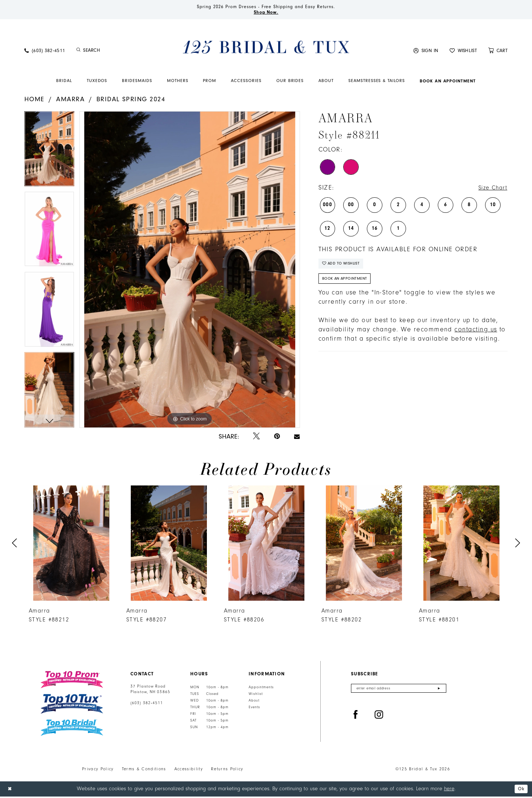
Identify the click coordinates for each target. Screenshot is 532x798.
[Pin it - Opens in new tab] (277, 438)
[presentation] (71, 545)
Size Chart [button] (491, 190)
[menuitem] (45, 52)
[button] (426, 52)
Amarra (70, 101)
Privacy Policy (98, 770)
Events (254, 709)
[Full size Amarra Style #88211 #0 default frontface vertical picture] (190, 271)
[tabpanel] (49, 153)
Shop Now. (266, 13)
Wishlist (256, 696)
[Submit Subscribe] (439, 691)
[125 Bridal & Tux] (266, 48)
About (254, 702)
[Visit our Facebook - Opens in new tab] (356, 718)
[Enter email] (399, 691)
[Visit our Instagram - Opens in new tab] (379, 718)
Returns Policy (227, 770)
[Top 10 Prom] (72, 681)
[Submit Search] (79, 52)
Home (35, 101)
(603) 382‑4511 (147, 705)
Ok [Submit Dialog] (520, 790)
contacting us (476, 335)
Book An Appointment (348, 284)
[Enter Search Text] (115, 52)
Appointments (261, 689)
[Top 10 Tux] (72, 705)
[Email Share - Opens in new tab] (297, 438)
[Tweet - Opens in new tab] (256, 438)
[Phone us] (45, 52)
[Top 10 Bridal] (72, 729)
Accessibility (189, 770)
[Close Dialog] (11, 790)
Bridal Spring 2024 (131, 101)
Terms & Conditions (144, 770)
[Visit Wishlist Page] (463, 52)
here (449, 790)
